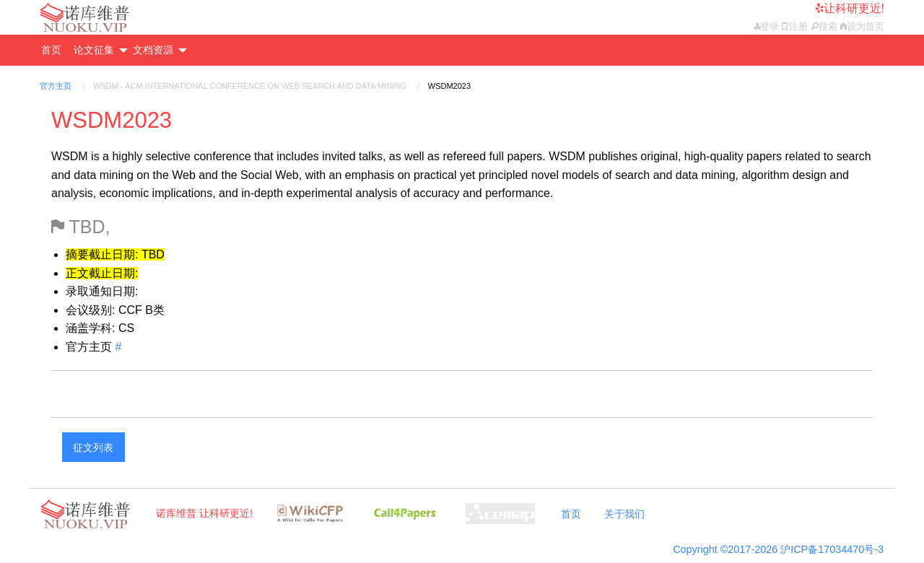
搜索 (828, 26)
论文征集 (94, 50)
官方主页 (56, 86)
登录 (770, 26)
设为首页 (866, 26)
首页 (51, 50)
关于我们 (624, 514)
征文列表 (93, 448)
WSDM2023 (112, 120)
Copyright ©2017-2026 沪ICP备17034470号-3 (778, 549)
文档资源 (153, 50)
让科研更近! (854, 8)
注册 (798, 26)
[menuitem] (56, 50)
